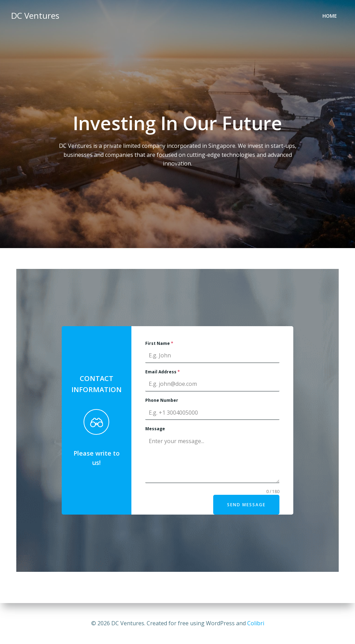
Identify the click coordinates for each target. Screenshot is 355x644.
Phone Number (162, 400)
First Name (159, 343)
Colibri (256, 623)
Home (330, 16)
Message (155, 429)
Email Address (163, 372)
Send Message (246, 505)
